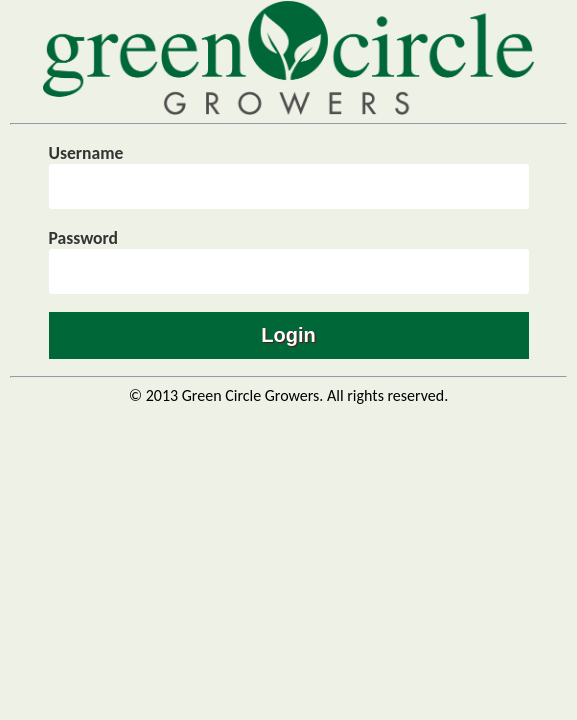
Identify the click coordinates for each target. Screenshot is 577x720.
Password (84, 238)
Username (86, 153)
